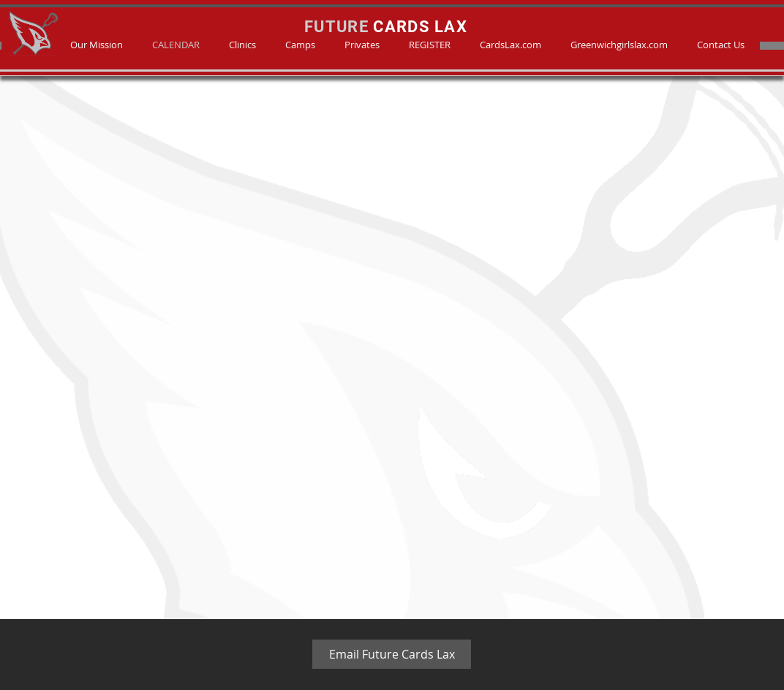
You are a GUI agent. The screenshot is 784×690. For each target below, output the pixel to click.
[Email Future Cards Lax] (392, 654)
